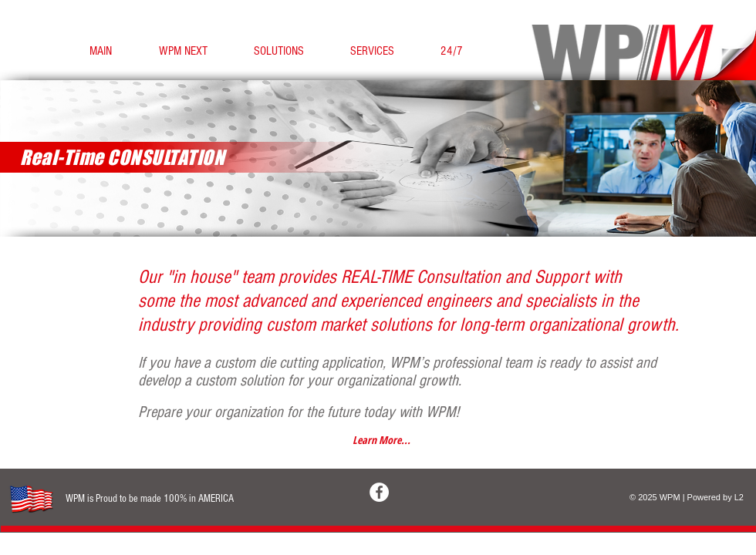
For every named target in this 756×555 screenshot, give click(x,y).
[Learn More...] (381, 440)
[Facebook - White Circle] (379, 492)
